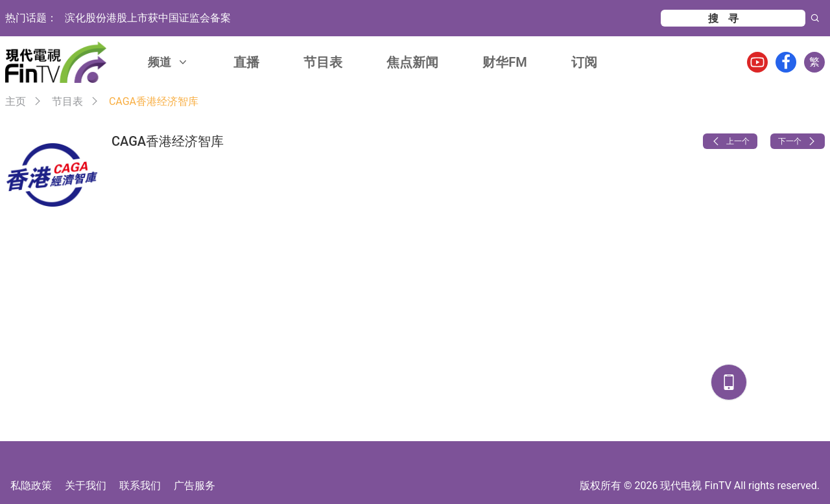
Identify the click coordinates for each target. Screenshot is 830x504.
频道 (169, 62)
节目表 (323, 62)
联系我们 (140, 486)
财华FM (505, 62)
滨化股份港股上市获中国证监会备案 (148, 18)
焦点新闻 (412, 62)
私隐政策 (31, 486)
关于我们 (86, 486)
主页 (16, 101)
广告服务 (195, 486)
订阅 (584, 62)
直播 (246, 62)
